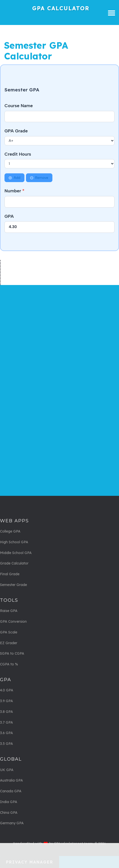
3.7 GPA (6, 722)
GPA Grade (16, 131)
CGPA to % (9, 664)
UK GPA (7, 770)
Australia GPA (11, 780)
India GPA (9, 802)
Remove (39, 178)
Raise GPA (9, 611)
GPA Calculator (61, 8)
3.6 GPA (6, 733)
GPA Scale (9, 632)
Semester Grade (13, 585)
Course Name (19, 106)
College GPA (10, 531)
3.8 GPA (6, 712)
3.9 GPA (6, 701)
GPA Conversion (13, 621)
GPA (9, 216)
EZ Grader (9, 643)
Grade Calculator (14, 563)
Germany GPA (12, 823)
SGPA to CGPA (12, 653)
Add (14, 178)
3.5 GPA (6, 744)
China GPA (9, 813)
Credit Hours (18, 154)
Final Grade (10, 574)
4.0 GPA (7, 690)
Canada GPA (11, 791)
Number (14, 191)
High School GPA (14, 542)
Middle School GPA (16, 553)
